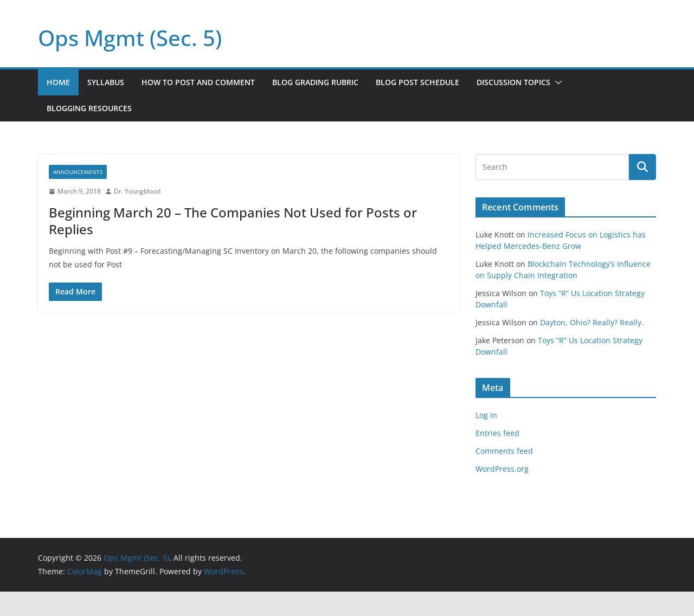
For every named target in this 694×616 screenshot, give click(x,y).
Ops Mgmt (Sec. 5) (130, 38)
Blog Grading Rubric (315, 82)
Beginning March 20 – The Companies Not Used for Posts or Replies (233, 221)
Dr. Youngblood (137, 191)
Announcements (78, 172)
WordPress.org (502, 469)
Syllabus (106, 82)
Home (58, 82)
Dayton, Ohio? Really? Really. (592, 322)
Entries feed (497, 433)
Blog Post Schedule (417, 82)
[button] (556, 82)
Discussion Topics (513, 82)
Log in (486, 415)
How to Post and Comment (198, 82)
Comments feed (504, 451)
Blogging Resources (89, 108)
